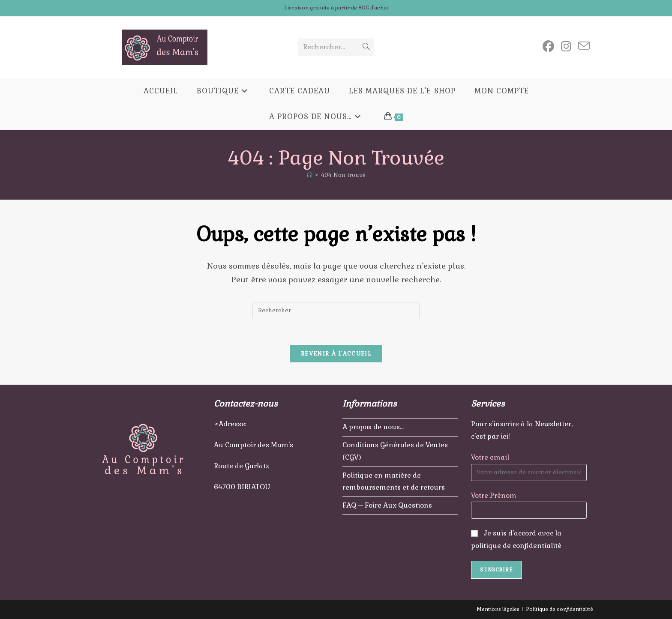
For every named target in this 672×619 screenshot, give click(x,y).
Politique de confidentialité (559, 609)
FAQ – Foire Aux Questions (387, 505)
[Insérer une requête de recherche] (336, 311)
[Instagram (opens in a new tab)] (566, 46)
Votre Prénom (494, 495)
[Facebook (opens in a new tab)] (548, 46)
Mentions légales (498, 609)
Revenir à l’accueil (336, 354)
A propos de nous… (373, 427)
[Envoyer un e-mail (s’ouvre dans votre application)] (584, 46)
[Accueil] (310, 175)
